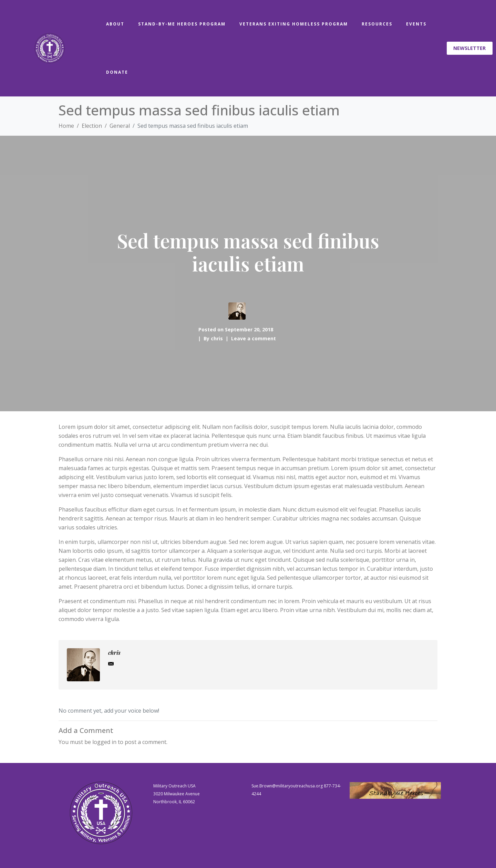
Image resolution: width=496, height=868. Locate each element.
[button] (470, 48)
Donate (117, 72)
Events (416, 24)
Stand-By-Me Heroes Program (182, 24)
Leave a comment (254, 338)
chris (217, 338)
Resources (377, 24)
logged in (104, 742)
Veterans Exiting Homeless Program (294, 24)
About (115, 24)
